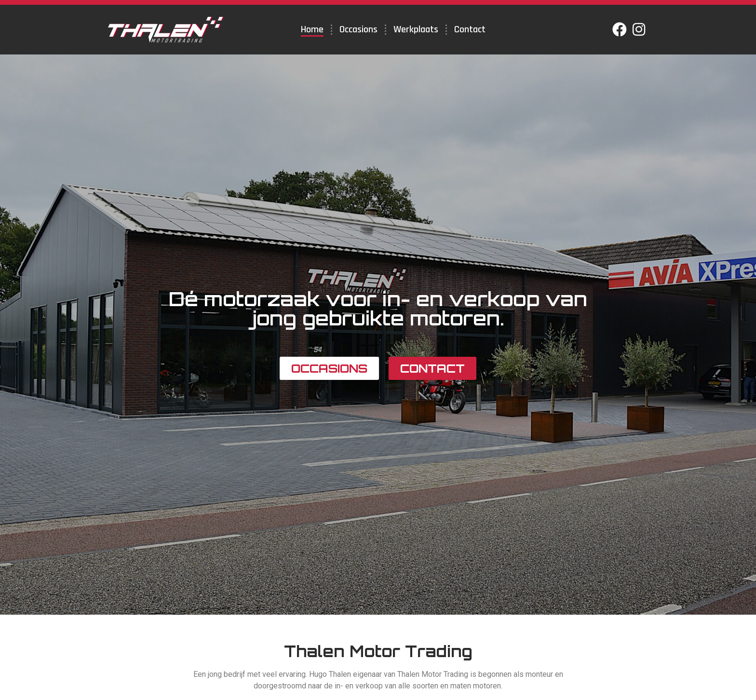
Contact (470, 29)
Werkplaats (416, 29)
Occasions (358, 29)
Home (312, 29)
